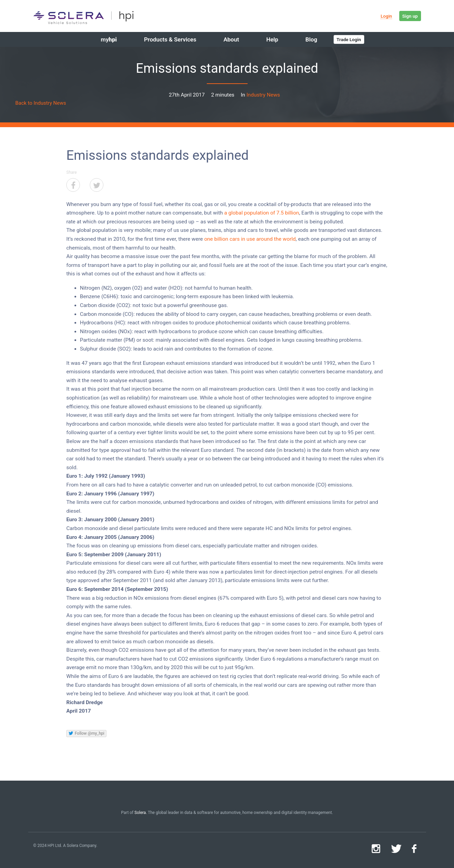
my (109, 39)
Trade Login (349, 39)
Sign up (410, 16)
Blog (311, 39)
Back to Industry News (41, 103)
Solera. (141, 813)
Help (272, 39)
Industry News (263, 95)
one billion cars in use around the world (250, 239)
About (231, 39)
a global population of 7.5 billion (262, 213)
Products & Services (170, 39)
